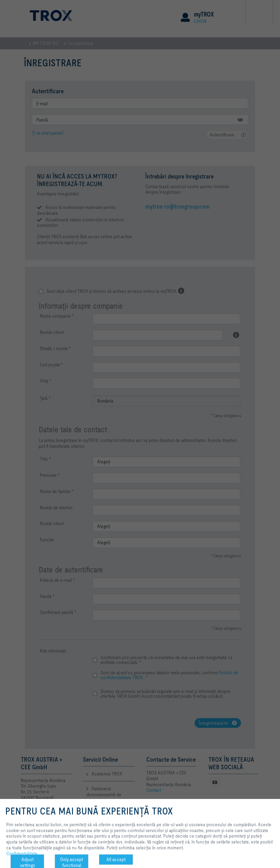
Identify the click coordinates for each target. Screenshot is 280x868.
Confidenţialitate (22, 853)
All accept (116, 859)
